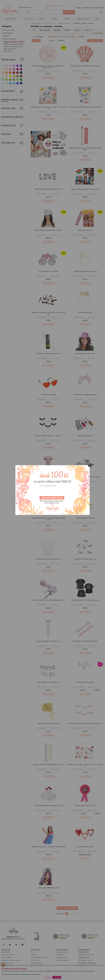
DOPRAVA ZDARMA (13, 100)
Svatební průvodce (62, 952)
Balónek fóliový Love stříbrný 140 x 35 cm (49, 189)
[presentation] (52, 492)
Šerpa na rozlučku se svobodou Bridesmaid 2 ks (48, 600)
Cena (67, 37)
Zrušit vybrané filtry (95, 41)
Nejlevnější (57, 30)
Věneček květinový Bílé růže (85, 518)
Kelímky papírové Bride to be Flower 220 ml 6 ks (85, 107)
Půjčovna (34, 955)
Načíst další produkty (67, 908)
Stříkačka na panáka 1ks (85, 436)
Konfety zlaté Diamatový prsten (48, 723)
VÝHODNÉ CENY (13, 108)
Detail (56, 71)
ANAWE (71, 979)
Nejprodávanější (45, 30)
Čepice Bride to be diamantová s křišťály (49, 230)
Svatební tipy (60, 955)
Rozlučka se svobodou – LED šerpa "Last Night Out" (49, 847)
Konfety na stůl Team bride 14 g (85, 559)
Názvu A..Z (78, 30)
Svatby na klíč (35, 960)
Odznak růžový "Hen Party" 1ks (85, 806)
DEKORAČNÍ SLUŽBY (13, 117)
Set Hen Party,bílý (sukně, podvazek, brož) (48, 806)
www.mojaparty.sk (31, 974)
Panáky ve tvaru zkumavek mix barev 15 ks (85, 189)
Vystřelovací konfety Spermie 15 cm (49, 353)
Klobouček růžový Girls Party (85, 353)
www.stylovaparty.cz (61, 976)
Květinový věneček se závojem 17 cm (49, 641)
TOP (34, 30)
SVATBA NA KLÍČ (13, 126)
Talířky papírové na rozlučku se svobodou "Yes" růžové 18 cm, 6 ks (49, 67)
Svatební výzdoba (36, 963)
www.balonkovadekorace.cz (85, 974)
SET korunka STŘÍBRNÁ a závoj (49, 888)
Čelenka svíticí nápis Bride (85, 682)
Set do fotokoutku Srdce (85, 847)
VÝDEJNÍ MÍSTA (13, 91)
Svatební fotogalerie (63, 960)
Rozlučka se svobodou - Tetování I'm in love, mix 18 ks (85, 765)
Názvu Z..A (88, 30)
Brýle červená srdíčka (49, 395)
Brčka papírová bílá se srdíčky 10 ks (49, 559)
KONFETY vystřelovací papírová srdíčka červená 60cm (85, 149)
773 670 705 (56, 6)
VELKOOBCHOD (13, 143)
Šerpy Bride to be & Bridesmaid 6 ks (85, 641)
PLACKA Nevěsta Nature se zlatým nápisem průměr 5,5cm (49, 519)
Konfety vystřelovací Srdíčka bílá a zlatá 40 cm (49, 764)
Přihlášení (79, 8)
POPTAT (85, 859)
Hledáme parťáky (36, 966)
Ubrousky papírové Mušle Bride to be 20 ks (85, 66)
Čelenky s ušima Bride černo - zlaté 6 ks (48, 436)
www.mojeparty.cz (16, 974)
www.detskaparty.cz (66, 974)
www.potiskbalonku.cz (44, 976)
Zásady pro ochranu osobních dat (12, 960)
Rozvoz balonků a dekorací (39, 958)
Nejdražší (67, 30)
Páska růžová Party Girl (85, 230)
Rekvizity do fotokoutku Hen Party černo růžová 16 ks (49, 313)
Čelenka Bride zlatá (85, 312)
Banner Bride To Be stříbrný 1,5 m (49, 682)
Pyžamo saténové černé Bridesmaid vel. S (85, 600)
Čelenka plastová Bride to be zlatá (85, 271)
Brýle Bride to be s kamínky (48, 271)
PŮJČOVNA (13, 134)
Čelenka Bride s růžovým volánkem (85, 395)
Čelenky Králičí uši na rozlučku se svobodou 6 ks (85, 723)
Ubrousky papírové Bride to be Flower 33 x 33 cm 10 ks (49, 108)
